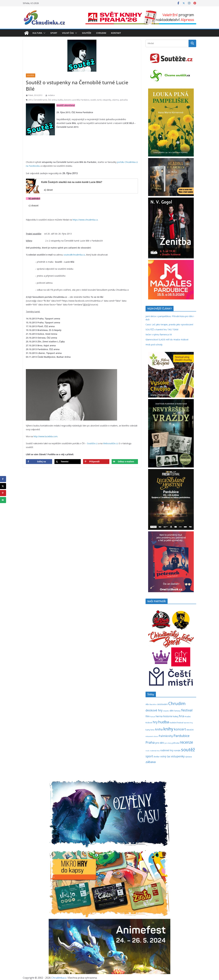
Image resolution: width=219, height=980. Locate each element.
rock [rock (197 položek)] (147, 751)
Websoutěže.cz (111, 443)
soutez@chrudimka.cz (74, 255)
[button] (44, 33)
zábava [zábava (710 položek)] (151, 762)
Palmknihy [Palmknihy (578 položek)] (166, 736)
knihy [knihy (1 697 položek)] (168, 729)
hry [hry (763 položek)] (155, 722)
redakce (51, 95)
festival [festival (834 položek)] (187, 710)
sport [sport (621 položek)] (149, 756)
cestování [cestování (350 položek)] (162, 704)
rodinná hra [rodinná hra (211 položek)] (155, 751)
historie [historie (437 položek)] (168, 716)
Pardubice (85, 100)
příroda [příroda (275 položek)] (176, 743)
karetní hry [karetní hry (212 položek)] (188, 723)
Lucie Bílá (76, 100)
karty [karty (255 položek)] (148, 730)
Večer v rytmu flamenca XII (159, 334)
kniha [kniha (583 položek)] (159, 729)
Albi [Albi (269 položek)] (147, 704)
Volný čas (68, 33)
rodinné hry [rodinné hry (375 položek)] (167, 750)
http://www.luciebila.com (45, 436)
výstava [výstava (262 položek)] (189, 757)
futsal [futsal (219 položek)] (153, 717)
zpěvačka (124, 100)
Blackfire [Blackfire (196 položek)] (153, 704)
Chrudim (101, 33)
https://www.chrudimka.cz (85, 220)
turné (99, 100)
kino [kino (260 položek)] (153, 730)
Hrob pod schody (154, 345)
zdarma (115, 100)
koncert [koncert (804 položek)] (180, 729)
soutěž (93, 100)
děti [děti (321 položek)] (172, 711)
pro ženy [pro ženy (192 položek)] (168, 743)
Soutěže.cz (92, 443)
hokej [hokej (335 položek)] (176, 716)
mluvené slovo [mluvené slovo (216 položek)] (152, 736)
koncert (67, 100)
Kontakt (116, 33)
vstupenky (107, 100)
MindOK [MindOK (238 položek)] (190, 730)
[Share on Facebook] (39, 462)
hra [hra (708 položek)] (181, 716)
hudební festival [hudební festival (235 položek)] (176, 723)
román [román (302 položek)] (177, 750)
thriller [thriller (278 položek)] (157, 757)
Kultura (37, 33)
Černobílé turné (40, 100)
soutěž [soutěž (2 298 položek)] (188, 750)
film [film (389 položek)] (148, 716)
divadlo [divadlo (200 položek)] (166, 711)
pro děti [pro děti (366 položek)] (160, 743)
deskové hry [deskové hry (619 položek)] (154, 710)
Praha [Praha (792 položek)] (150, 742)
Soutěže (87, 33)
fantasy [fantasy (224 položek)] (177, 711)
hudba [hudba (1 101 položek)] (164, 722)
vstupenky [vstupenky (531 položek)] (178, 756)
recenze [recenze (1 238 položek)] (186, 742)
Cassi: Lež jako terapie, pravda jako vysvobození (169, 324)
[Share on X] (68, 462)
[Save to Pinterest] (96, 462)
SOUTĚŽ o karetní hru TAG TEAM (162, 329)
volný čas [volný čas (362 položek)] (165, 757)
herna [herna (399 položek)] (159, 716)
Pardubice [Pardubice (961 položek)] (182, 736)
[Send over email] (125, 462)
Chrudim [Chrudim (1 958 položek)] (177, 703)
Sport (54, 33)
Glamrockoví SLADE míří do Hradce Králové (167, 340)
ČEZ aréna (52, 100)
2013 (30, 100)
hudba (60, 100)
